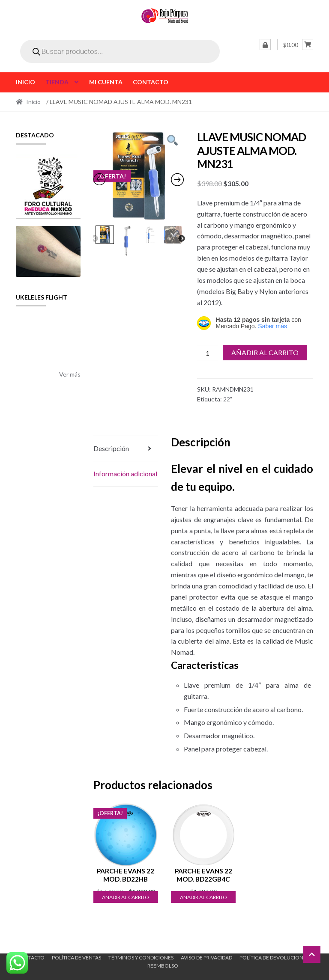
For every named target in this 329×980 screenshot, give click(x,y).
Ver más (70, 374)
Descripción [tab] (111, 448)
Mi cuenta (106, 82)
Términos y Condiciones (141, 958)
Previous (95, 239)
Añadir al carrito (265, 352)
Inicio (25, 82)
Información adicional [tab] (125, 474)
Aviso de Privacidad (206, 958)
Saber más (272, 326)
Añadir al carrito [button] (126, 897)
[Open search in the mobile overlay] (120, 51)
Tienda (57, 82)
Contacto (151, 82)
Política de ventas (76, 958)
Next (182, 239)
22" (228, 399)
